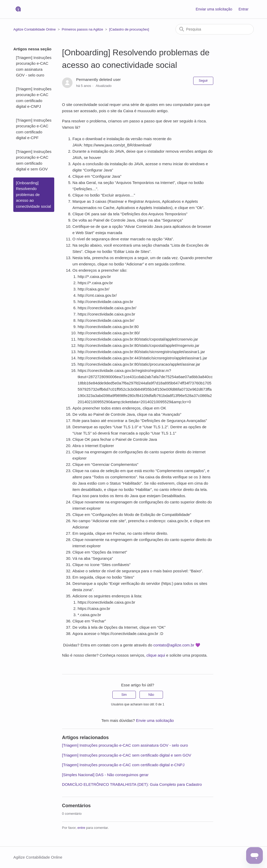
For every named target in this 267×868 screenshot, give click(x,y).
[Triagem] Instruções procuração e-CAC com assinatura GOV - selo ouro (34, 66)
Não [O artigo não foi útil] (151, 695)
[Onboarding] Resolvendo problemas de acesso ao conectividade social (33, 195)
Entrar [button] (244, 9)
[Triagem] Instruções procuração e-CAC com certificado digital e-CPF (34, 129)
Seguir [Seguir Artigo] (203, 81)
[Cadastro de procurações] (129, 29)
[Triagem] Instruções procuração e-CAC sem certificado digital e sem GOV (34, 160)
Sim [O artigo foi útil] (124, 695)
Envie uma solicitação (155, 720)
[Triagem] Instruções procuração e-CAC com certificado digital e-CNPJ (34, 98)
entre (81, 828)
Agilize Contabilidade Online (35, 29)
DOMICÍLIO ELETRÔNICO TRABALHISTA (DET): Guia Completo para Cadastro (132, 784)
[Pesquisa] (215, 29)
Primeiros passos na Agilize (83, 29)
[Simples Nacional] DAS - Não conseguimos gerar (105, 775)
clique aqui (156, 655)
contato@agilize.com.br (174, 645)
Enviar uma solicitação (214, 9)
